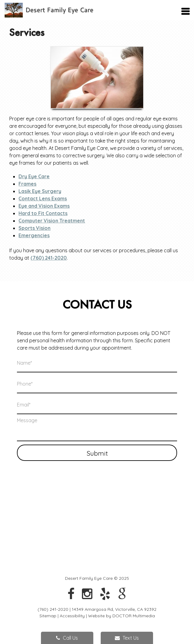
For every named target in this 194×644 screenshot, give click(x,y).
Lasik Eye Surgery (40, 191)
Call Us (67, 638)
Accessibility (72, 616)
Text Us (127, 638)
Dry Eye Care (34, 176)
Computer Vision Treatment (52, 221)
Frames (27, 184)
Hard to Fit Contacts (43, 213)
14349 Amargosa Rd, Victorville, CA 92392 (114, 609)
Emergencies (34, 235)
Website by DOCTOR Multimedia (121, 616)
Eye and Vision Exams (44, 206)
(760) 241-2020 (49, 258)
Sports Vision (34, 228)
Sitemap (48, 616)
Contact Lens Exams (43, 198)
